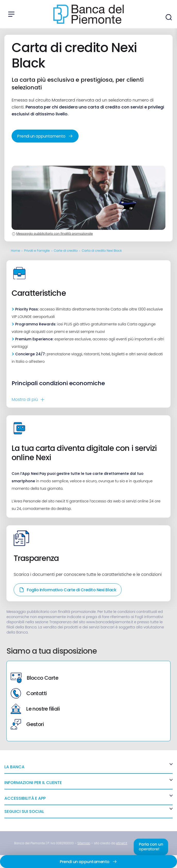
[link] (84, 843)
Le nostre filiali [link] (35, 709)
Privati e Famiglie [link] (37, 251)
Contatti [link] (29, 693)
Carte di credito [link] (66, 251)
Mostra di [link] (25, 399)
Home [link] (15, 251)
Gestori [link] (27, 724)
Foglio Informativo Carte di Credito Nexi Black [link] (68, 590)
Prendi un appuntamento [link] (45, 136)
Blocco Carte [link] (34, 678)
